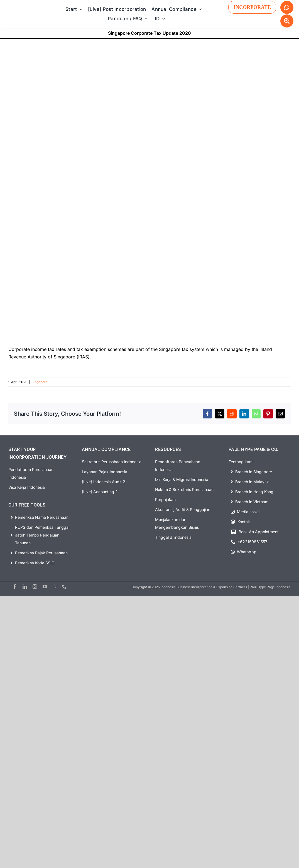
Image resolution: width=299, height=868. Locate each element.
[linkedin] (25, 587)
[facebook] (15, 587)
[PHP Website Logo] (27, 9)
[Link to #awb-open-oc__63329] (287, 21)
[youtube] (45, 587)
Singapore (40, 382)
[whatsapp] (55, 587)
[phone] (64, 587)
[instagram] (35, 587)
